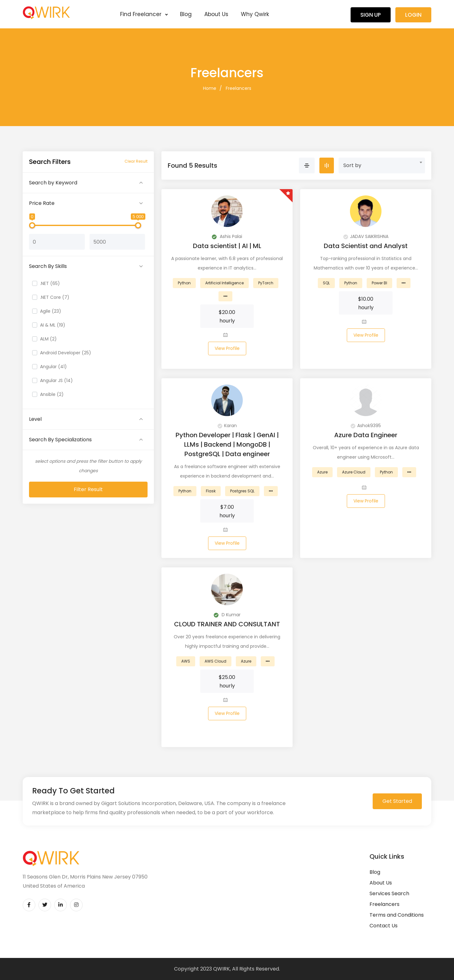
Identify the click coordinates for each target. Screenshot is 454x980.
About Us (216, 14)
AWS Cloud (215, 661)
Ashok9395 (366, 426)
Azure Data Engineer (366, 435)
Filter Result (88, 489)
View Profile (227, 348)
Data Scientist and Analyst (366, 246)
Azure (322, 472)
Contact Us (384, 926)
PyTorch (266, 283)
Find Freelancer (144, 14)
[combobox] (382, 165)
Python (184, 283)
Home (210, 88)
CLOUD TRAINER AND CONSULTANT (227, 624)
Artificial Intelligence (224, 283)
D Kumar (227, 615)
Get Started (397, 801)
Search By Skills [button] (48, 266)
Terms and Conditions (397, 915)
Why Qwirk (255, 14)
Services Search (389, 893)
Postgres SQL (242, 491)
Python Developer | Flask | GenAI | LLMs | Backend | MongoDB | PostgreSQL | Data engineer (227, 444)
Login (413, 15)
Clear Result (136, 161)
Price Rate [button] (42, 203)
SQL (326, 283)
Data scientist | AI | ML (227, 246)
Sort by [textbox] (352, 165)
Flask (211, 491)
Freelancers (239, 88)
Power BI (379, 283)
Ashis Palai (227, 236)
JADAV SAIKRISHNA (366, 236)
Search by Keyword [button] (53, 183)
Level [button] (35, 419)
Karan (227, 426)
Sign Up (371, 15)
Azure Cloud (354, 472)
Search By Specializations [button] (60, 440)
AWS (186, 661)
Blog (186, 14)
